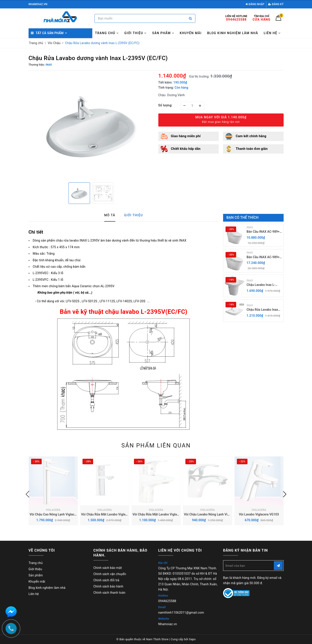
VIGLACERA (53, 510)
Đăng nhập (255, 4)
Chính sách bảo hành (108, 586)
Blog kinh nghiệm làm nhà (233, 33)
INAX (250, 227)
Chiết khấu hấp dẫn (186, 149)
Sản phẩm (163, 33)
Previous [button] (27, 494)
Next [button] (285, 494)
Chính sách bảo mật (108, 568)
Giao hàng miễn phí (186, 136)
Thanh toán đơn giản (252, 149)
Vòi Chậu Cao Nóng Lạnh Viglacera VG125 (60, 514)
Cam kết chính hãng (251, 136)
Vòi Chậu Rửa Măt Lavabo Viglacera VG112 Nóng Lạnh (120, 514)
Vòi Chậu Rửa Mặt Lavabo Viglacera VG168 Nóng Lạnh (171, 514)
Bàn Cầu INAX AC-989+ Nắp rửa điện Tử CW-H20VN (263, 257)
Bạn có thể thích (242, 218)
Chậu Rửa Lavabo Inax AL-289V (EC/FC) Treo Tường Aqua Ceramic (262, 310)
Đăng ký (276, 4)
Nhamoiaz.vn (168, 624)
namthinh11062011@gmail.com (181, 613)
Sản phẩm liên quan (156, 445)
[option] (91, 126)
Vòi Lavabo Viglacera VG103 (259, 514)
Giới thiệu (135, 33)
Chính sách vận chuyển (110, 574)
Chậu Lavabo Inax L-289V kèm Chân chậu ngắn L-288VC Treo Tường (262, 285)
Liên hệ (272, 33)
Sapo (192, 639)
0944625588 (167, 601)
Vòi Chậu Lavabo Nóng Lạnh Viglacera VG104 (216, 514)
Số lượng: (165, 105)
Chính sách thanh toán (109, 593)
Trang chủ (107, 33)
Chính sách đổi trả (106, 580)
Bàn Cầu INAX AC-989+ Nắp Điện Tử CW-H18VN (264, 232)
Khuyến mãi (191, 33)
